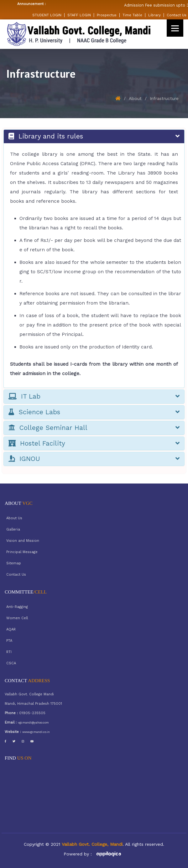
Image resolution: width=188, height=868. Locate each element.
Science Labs (94, 412)
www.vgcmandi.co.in (36, 732)
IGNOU (94, 459)
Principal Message (22, 552)
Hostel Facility (94, 444)
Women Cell (17, 618)
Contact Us (177, 15)
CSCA (11, 663)
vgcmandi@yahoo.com (33, 723)
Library (154, 15)
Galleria (13, 529)
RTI (9, 652)
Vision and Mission (23, 541)
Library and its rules (94, 136)
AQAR (11, 629)
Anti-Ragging (17, 607)
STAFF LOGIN (79, 15)
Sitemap (14, 563)
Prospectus (107, 15)
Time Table (132, 15)
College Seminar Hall (94, 428)
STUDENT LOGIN (47, 15)
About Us (14, 518)
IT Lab (94, 397)
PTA (9, 641)
